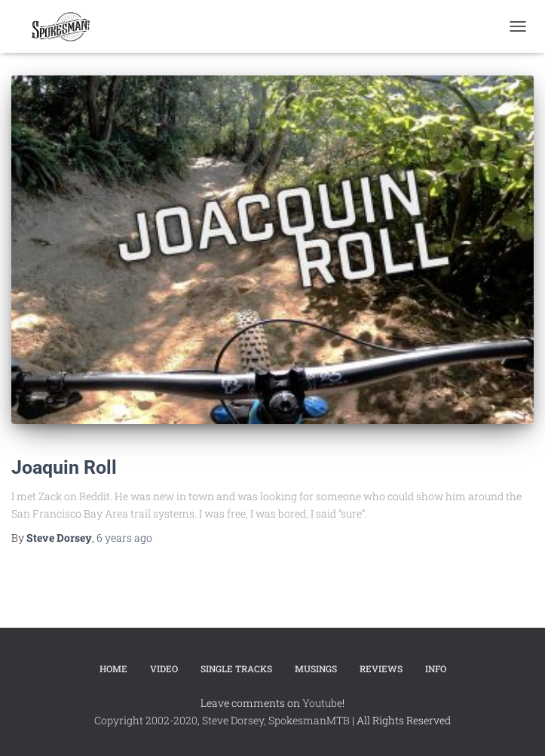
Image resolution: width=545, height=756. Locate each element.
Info (436, 668)
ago (124, 538)
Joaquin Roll (64, 467)
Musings (316, 668)
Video (164, 668)
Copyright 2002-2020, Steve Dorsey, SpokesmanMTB (222, 720)
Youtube (322, 703)
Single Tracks (236, 668)
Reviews (381, 668)
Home (113, 668)
